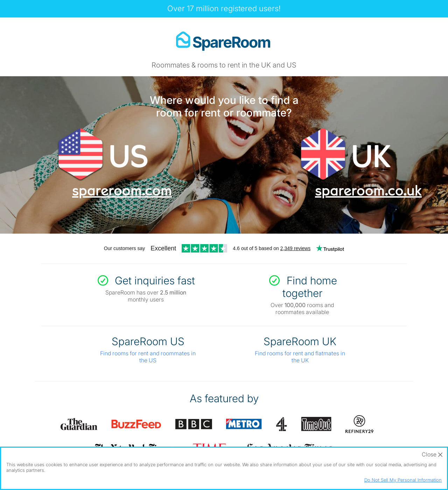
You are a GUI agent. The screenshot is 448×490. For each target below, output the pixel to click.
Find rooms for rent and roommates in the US (148, 357)
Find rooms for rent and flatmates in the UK (300, 357)
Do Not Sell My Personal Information (403, 480)
